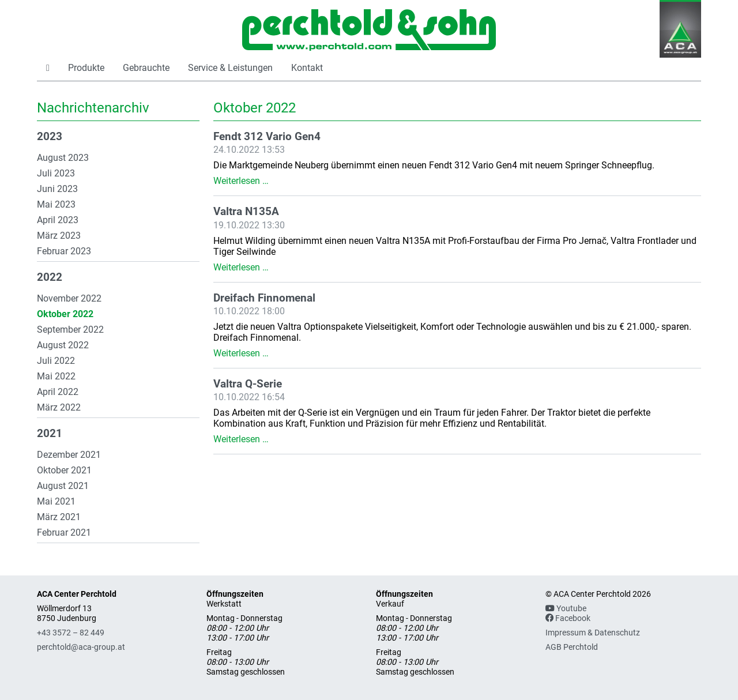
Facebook (568, 618)
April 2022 (58, 392)
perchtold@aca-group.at (81, 647)
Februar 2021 (64, 532)
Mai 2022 (56, 376)
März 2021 (59, 517)
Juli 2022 (56, 361)
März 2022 (59, 407)
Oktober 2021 (64, 470)
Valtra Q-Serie (248, 384)
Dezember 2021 (69, 455)
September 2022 (70, 330)
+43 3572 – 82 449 (71, 633)
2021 (50, 434)
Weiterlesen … (241, 181)
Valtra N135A (246, 212)
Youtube (566, 609)
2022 (50, 277)
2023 (50, 137)
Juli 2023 (56, 173)
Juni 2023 (57, 189)
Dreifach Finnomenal (264, 298)
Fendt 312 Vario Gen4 (267, 137)
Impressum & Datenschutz (593, 633)
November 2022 (69, 298)
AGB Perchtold (572, 647)
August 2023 (63, 158)
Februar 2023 (64, 251)
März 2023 (59, 236)
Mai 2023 (56, 204)
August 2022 (63, 345)
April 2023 (58, 220)
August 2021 (63, 486)
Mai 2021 (56, 501)
